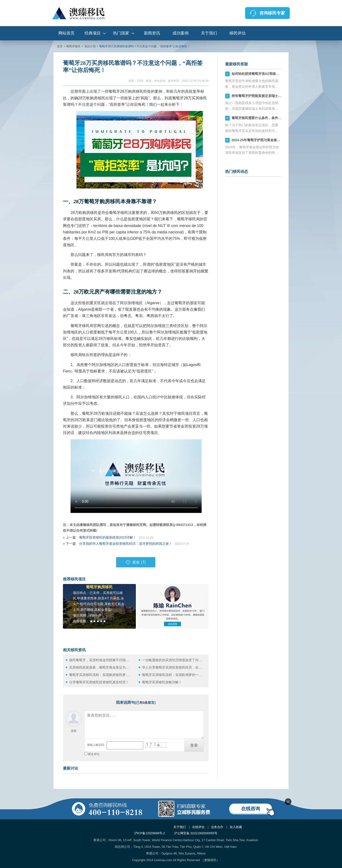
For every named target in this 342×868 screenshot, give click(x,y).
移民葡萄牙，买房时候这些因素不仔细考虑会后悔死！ (100, 660)
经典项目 (93, 33)
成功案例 (180, 33)
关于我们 (209, 33)
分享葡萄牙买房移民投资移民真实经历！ (99, 682)
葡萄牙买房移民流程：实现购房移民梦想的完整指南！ (100, 675)
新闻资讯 (152, 33)
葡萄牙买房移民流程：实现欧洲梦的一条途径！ (173, 675)
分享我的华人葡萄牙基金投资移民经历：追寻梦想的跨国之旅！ (126, 544)
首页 (60, 46)
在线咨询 (251, 809)
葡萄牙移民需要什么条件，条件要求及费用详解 (266, 118)
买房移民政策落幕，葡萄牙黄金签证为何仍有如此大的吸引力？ (100, 667)
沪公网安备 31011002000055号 (196, 833)
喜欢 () (136, 562)
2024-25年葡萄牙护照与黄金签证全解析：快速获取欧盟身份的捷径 (281, 140)
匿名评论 (94, 754)
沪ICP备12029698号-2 (150, 833)
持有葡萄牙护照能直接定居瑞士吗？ (258, 96)
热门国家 (121, 33)
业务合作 (217, 827)
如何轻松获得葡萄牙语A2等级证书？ (259, 74)
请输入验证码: (96, 745)
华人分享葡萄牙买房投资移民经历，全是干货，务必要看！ (173, 667)
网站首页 (66, 33)
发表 (194, 745)
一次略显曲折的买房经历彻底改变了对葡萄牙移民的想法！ (173, 660)
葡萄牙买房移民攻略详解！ (162, 682)
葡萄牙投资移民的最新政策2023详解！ (108, 537)
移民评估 (237, 33)
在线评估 (198, 827)
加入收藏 (236, 827)
